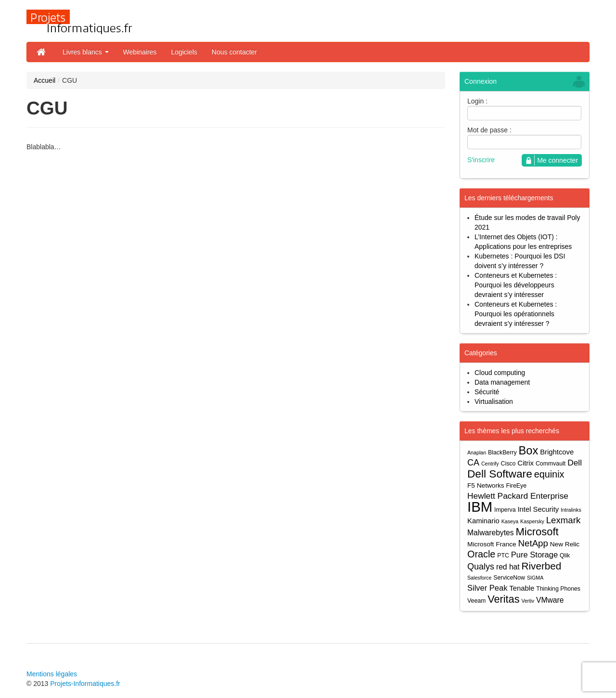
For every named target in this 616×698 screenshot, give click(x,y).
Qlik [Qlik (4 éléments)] (565, 556)
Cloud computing (500, 373)
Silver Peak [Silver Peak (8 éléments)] (487, 588)
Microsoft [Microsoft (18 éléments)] (537, 532)
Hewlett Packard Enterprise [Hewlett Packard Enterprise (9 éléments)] (518, 496)
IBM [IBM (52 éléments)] (480, 507)
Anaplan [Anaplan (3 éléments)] (477, 452)
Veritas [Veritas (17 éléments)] (503, 599)
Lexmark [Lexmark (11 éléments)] (564, 520)
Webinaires (140, 52)
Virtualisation (494, 401)
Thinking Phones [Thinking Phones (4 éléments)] (558, 589)
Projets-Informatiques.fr (85, 684)
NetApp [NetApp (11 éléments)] (533, 543)
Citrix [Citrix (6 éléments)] (526, 463)
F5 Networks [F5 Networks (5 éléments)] (486, 485)
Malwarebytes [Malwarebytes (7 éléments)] (491, 533)
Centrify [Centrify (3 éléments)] (490, 464)
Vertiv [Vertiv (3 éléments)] (528, 601)
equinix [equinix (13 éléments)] (549, 474)
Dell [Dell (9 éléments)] (575, 463)
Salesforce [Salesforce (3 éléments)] (479, 578)
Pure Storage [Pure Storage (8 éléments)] (534, 555)
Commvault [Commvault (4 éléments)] (551, 464)
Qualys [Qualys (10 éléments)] (481, 567)
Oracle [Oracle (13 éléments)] (481, 554)
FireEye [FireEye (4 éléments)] (516, 486)
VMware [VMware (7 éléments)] (550, 600)
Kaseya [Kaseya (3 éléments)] (510, 521)
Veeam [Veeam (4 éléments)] (476, 601)
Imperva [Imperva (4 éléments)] (505, 510)
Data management (502, 382)
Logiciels (184, 52)
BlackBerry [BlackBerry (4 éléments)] (502, 452)
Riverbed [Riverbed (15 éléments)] (542, 566)
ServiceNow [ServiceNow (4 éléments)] (509, 578)
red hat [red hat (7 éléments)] (508, 567)
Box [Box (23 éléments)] (529, 451)
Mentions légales (52, 674)
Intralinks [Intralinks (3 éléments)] (571, 510)
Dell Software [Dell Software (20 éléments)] (500, 474)
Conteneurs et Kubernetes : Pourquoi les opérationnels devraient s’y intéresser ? (516, 314)
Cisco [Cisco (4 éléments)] (508, 464)
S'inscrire (481, 160)
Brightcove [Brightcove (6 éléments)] (557, 452)
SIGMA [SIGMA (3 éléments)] (535, 578)
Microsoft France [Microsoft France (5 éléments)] (492, 544)
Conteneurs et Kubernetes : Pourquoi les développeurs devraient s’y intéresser (516, 285)
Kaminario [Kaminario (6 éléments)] (483, 521)
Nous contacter (234, 52)
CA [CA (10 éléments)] (473, 463)
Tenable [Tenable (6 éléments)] (522, 588)
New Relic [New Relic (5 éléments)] (565, 544)
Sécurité (487, 392)
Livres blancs (86, 52)
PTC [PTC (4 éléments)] (503, 556)
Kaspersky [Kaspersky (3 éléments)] (532, 521)
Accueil (45, 80)
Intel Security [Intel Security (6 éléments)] (538, 509)
